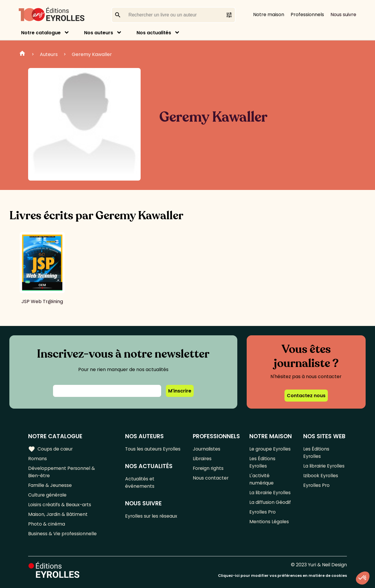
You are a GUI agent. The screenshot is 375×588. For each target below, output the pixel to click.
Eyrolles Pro (262, 512)
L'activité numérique (261, 479)
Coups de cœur (51, 449)
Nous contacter (210, 478)
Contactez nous (306, 396)
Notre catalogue (41, 33)
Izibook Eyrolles (321, 476)
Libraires (202, 459)
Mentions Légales (269, 522)
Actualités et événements (140, 482)
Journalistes (206, 449)
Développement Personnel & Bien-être (62, 472)
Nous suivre (343, 15)
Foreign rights (208, 468)
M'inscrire (180, 391)
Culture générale (48, 495)
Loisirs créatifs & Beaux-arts (60, 505)
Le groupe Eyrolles (270, 449)
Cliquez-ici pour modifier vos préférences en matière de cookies (282, 576)
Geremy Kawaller (92, 54)
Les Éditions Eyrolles (262, 462)
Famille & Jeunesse (50, 485)
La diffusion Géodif (270, 502)
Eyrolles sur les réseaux (152, 516)
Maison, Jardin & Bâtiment (58, 514)
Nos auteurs (99, 33)
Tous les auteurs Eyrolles (154, 449)
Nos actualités (154, 33)
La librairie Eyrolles (270, 493)
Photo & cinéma (47, 524)
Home (22, 54)
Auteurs (49, 54)
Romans (37, 459)
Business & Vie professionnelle (63, 534)
